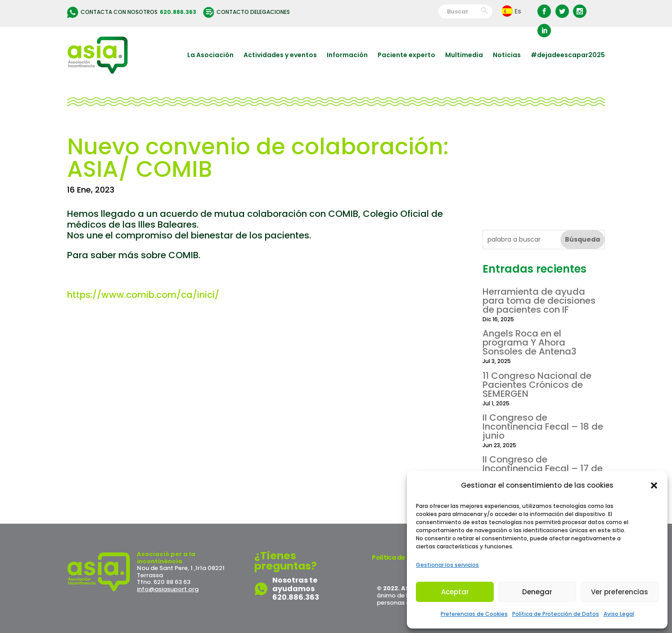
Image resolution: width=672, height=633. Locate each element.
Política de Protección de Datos (556, 614)
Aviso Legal (619, 614)
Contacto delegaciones (246, 12)
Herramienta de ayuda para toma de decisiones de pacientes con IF (539, 301)
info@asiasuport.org (168, 589)
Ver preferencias (620, 592)
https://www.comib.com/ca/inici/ (143, 295)
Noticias (507, 55)
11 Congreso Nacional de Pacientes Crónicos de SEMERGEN (537, 385)
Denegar (537, 592)
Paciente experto (406, 55)
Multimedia (464, 55)
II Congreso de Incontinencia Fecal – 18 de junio (543, 426)
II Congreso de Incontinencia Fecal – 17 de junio (543, 468)
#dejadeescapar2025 (568, 55)
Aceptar (455, 592)
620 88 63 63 (172, 582)
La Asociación (210, 55)
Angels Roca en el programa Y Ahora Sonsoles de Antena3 (530, 342)
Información (347, 55)
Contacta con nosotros (132, 12)
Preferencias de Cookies (474, 614)
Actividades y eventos (280, 55)
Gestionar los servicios (447, 565)
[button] (654, 485)
